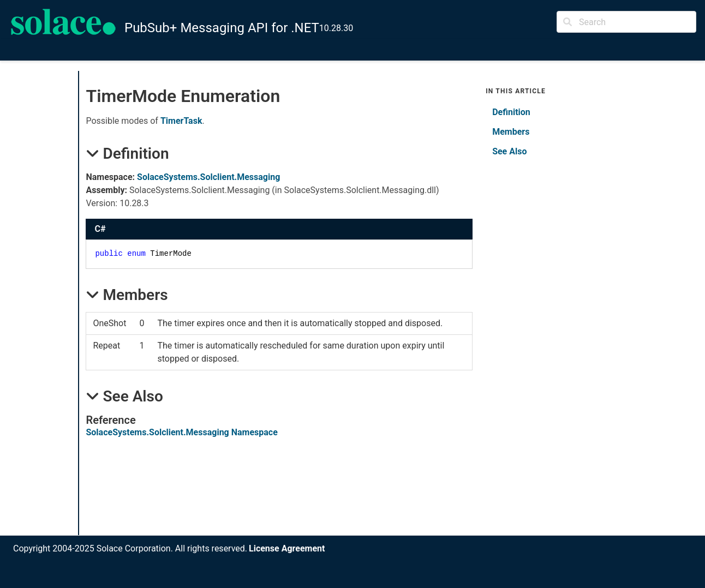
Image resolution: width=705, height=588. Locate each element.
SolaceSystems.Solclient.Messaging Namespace (181, 432)
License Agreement (287, 548)
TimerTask (181, 121)
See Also (509, 151)
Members (511, 132)
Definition (511, 112)
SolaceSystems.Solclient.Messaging (208, 177)
